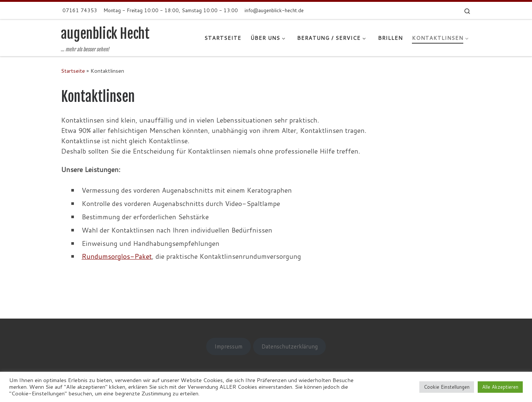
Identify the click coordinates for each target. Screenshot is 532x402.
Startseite (73, 71)
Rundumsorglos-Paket (117, 256)
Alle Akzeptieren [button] (500, 387)
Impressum (228, 346)
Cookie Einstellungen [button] (447, 387)
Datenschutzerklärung (290, 346)
